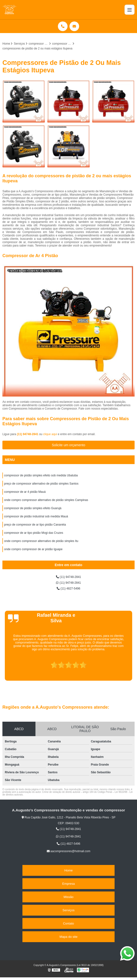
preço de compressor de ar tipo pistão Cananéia (35, 525)
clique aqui (50, 434)
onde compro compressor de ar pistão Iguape (33, 549)
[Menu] (130, 10)
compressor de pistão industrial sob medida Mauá (36, 516)
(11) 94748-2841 (28, 434)
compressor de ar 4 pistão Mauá (25, 492)
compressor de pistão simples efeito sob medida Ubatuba (41, 475)
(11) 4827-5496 (68, 589)
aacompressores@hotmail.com (69, 851)
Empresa (68, 884)
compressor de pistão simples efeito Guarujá (33, 508)
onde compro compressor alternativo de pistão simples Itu (41, 541)
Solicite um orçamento (69, 445)
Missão (68, 897)
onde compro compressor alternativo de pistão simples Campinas (46, 500)
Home (69, 870)
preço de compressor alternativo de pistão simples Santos (41, 484)
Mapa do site (68, 937)
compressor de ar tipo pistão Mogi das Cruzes (34, 533)
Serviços (68, 910)
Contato (68, 923)
